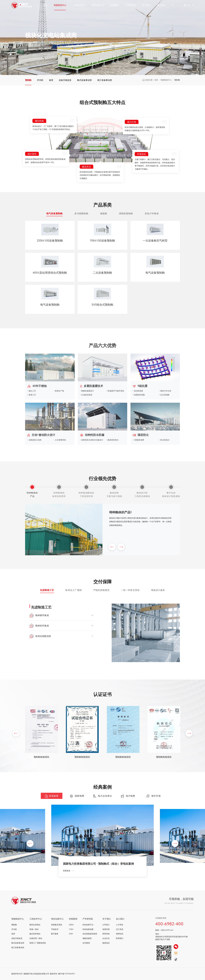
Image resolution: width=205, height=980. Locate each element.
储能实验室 (87, 938)
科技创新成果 (88, 929)
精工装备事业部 (105, 80)
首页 (45, 5)
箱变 (51, 80)
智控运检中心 (98, 5)
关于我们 (146, 5)
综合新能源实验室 (90, 934)
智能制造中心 (60, 5)
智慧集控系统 (57, 925)
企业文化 (106, 938)
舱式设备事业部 (84, 80)
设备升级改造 (65, 80)
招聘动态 (120, 934)
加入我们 (161, 5)
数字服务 (55, 934)
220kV (71, 925)
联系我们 (120, 938)
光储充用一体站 (36, 938)
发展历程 (106, 929)
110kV (71, 929)
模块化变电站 (35, 925)
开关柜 (40, 80)
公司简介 (106, 925)
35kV (71, 934)
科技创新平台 (88, 925)
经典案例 (115, 5)
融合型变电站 (35, 934)
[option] (102, 37)
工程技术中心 (79, 5)
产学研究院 (131, 5)
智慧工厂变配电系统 (38, 943)
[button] (112, 547)
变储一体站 (34, 929)
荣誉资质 (106, 934)
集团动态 (106, 943)
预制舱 (28, 80)
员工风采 (120, 929)
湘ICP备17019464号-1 (67, 974)
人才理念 (120, 925)
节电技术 (55, 929)
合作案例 (86, 943)
